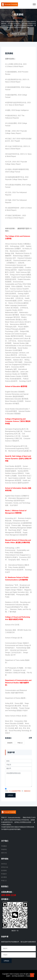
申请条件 (4, 874)
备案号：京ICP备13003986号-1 (16, 976)
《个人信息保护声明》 (15, 791)
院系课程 (9, 53)
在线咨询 (10, 743)
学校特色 (4, 849)
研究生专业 (5, 867)
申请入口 (20, 743)
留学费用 (4, 877)
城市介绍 (4, 853)
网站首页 (14, 34)
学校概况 (4, 846)
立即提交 (10, 795)
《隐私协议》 (27, 791)
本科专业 (4, 864)
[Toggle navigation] (34, 4)
